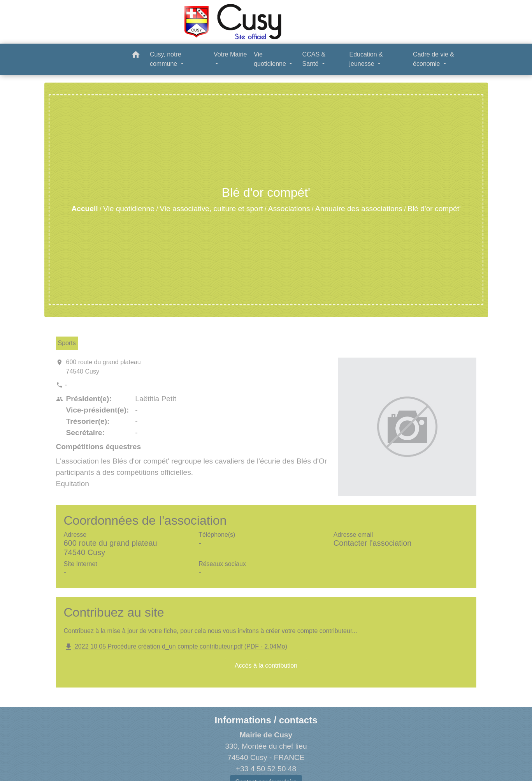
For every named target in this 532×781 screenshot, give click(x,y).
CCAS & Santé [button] (314, 59)
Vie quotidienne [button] (271, 59)
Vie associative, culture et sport (211, 209)
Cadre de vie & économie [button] (434, 59)
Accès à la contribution (266, 666)
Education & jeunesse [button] (366, 59)
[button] (136, 56)
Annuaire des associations (359, 209)
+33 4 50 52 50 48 (266, 769)
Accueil (84, 209)
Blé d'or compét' (434, 209)
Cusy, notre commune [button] (166, 59)
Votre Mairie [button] (230, 54)
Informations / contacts (266, 720)
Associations (289, 209)
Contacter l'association (373, 543)
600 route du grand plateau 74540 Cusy (104, 367)
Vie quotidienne (129, 209)
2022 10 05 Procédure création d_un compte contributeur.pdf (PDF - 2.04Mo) (176, 646)
